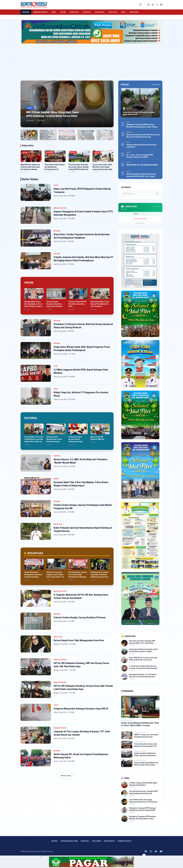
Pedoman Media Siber (69, 841)
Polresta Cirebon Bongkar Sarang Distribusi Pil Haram (80, 617)
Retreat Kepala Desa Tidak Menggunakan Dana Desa (79, 640)
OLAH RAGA (113, 12)
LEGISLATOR (74, 12)
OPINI (123, 12)
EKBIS (54, 12)
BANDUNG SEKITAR (40, 12)
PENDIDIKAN (134, 12)
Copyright (85, 841)
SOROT (56, 185)
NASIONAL (87, 12)
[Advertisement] (91, 61)
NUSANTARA (100, 12)
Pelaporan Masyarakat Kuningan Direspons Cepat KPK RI (81, 709)
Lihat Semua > (156, 85)
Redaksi (55, 841)
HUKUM (63, 12)
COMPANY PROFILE (125, 841)
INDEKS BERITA (109, 841)
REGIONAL (57, 231)
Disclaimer (97, 841)
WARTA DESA (58, 524)
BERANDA (26, 12)
